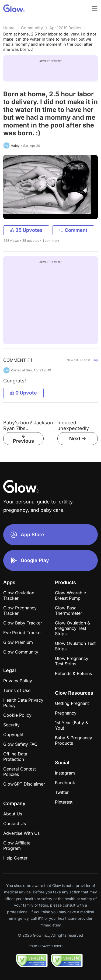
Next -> (78, 438)
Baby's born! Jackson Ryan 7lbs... (28, 425)
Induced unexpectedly (73, 425)
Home (9, 28)
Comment (73, 230)
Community (32, 28)
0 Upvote (23, 393)
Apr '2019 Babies (65, 28)
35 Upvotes (26, 230)
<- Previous (23, 438)
